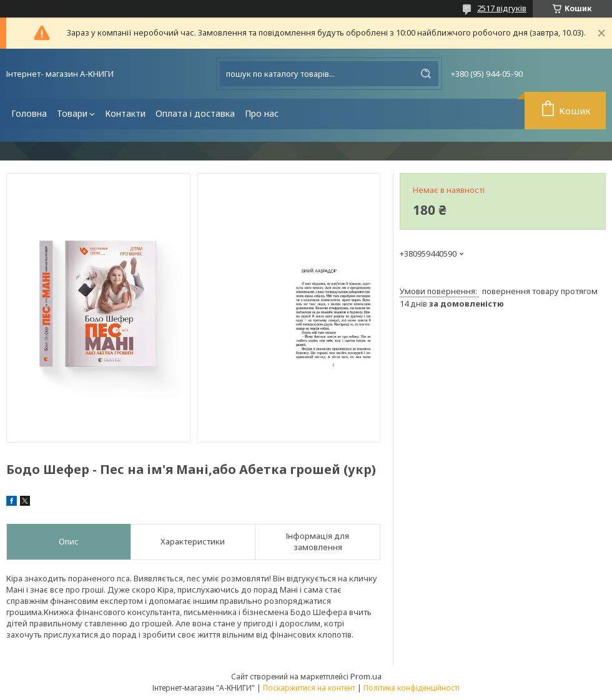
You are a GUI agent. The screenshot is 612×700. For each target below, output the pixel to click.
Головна (29, 113)
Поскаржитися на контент (309, 688)
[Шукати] (426, 74)
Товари (72, 113)
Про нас (262, 113)
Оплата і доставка (195, 113)
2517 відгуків (502, 8)
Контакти (125, 113)
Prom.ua (366, 676)
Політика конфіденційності (412, 688)
